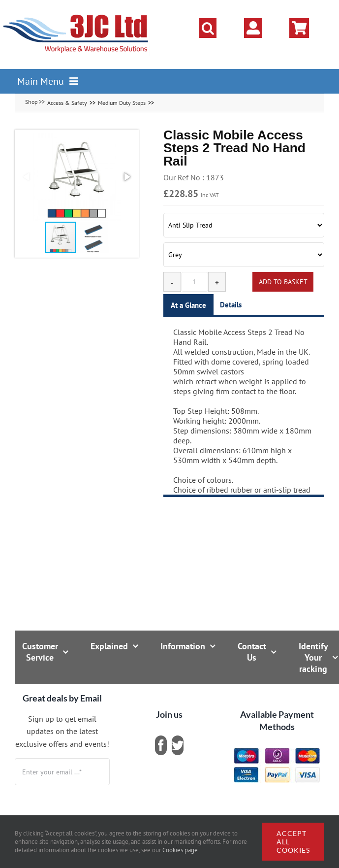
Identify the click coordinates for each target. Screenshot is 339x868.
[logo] (76, 12)
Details (231, 305)
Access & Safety (67, 103)
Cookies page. (181, 850)
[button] (208, 28)
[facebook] (161, 745)
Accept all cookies (293, 842)
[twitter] (178, 745)
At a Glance (188, 305)
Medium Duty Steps (122, 103)
